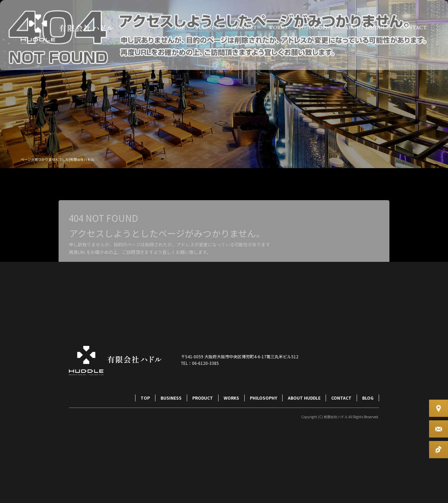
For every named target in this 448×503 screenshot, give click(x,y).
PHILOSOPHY (316, 28)
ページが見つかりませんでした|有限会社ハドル (57, 159)
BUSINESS (208, 28)
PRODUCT (244, 28)
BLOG (368, 398)
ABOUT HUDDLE (367, 28)
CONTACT (414, 28)
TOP (179, 28)
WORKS (277, 28)
